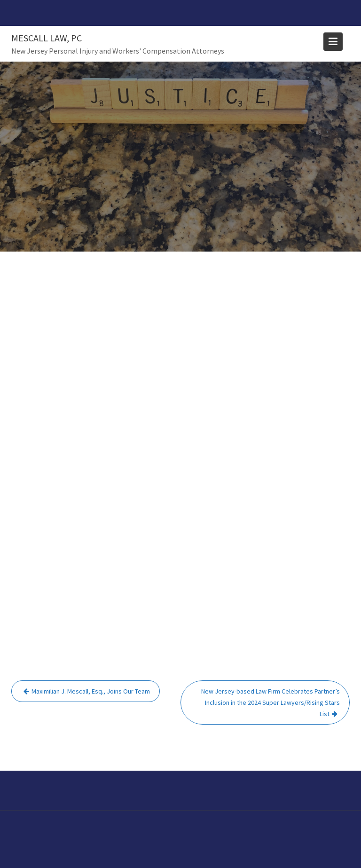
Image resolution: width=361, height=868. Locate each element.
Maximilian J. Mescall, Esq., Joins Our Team (91, 691)
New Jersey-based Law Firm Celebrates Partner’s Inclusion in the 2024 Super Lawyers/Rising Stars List (271, 702)
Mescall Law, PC (47, 38)
